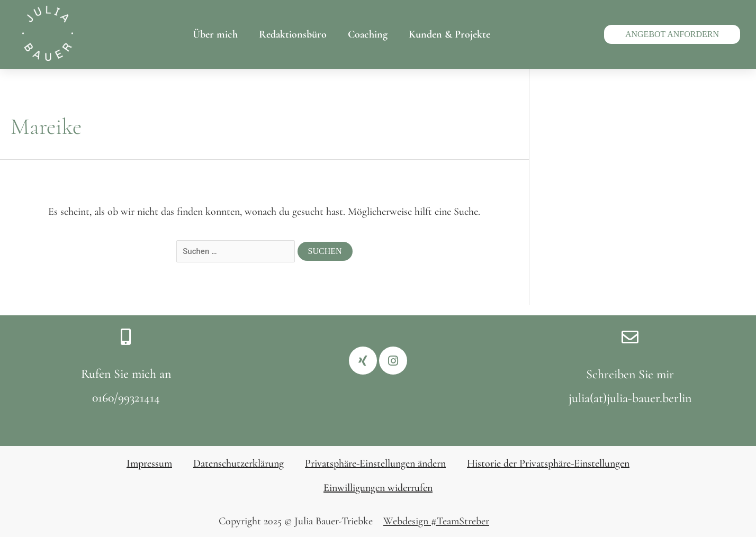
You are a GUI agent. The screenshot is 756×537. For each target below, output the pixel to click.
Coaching (368, 34)
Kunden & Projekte (449, 34)
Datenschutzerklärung (238, 463)
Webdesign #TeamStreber (436, 521)
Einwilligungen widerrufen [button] (378, 488)
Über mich (215, 34)
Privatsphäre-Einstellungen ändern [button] (375, 463)
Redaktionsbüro (293, 34)
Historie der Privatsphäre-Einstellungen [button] (548, 463)
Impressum (149, 463)
